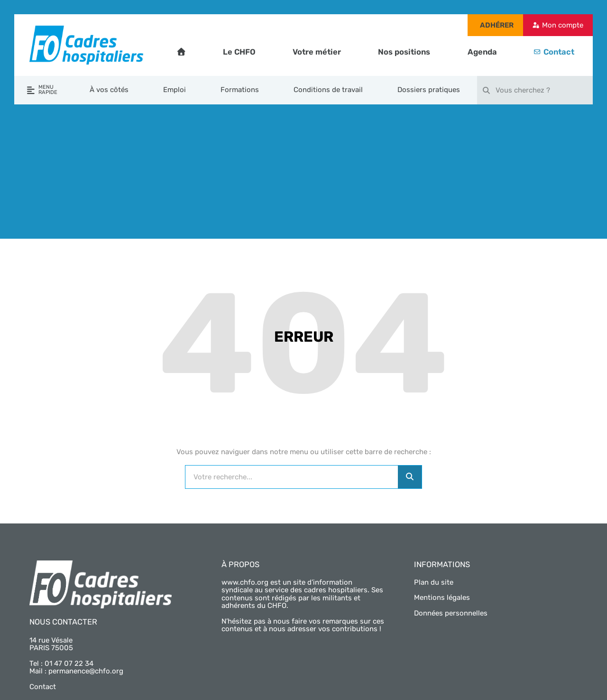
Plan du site (434, 582)
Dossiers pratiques (429, 90)
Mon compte (563, 25)
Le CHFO (239, 52)
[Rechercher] (410, 477)
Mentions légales (442, 597)
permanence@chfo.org (86, 671)
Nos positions (404, 52)
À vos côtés (109, 90)
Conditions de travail (328, 90)
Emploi (175, 90)
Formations (240, 90)
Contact (559, 52)
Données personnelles (451, 613)
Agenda (482, 52)
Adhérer (497, 25)
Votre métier (317, 52)
